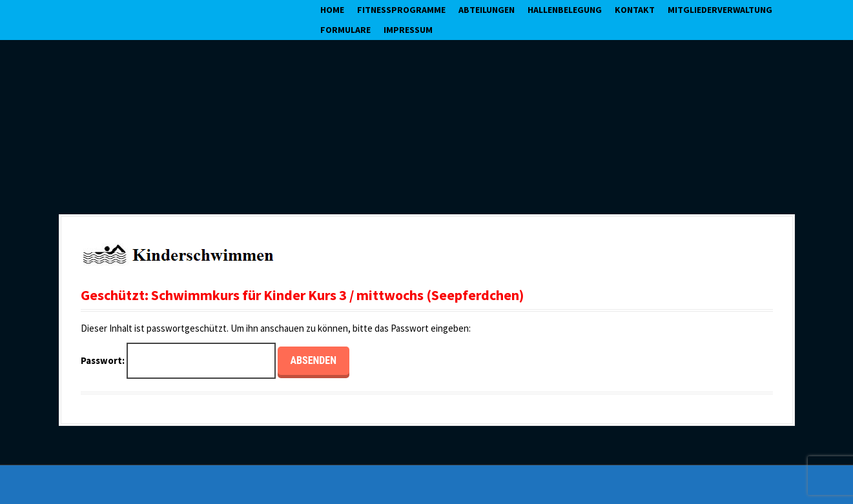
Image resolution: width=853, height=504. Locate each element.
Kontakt (635, 10)
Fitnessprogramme (401, 10)
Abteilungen (487, 10)
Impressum (408, 30)
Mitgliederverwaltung (720, 10)
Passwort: (178, 361)
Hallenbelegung (565, 10)
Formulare (345, 30)
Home (332, 10)
